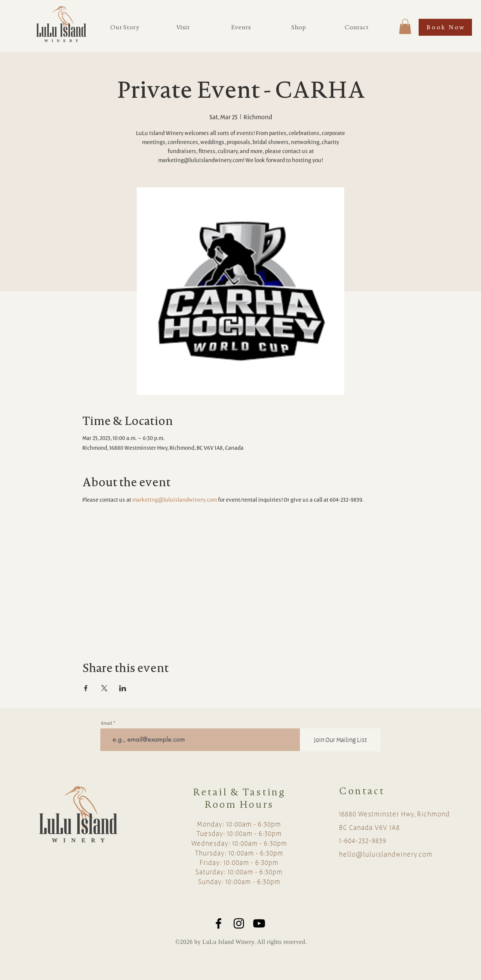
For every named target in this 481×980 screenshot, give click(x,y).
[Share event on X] (104, 688)
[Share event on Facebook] (86, 688)
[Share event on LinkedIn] (123, 688)
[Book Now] (445, 27)
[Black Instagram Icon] (239, 923)
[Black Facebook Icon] (219, 923)
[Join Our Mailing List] (340, 740)
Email (107, 723)
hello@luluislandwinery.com (386, 854)
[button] (405, 27)
